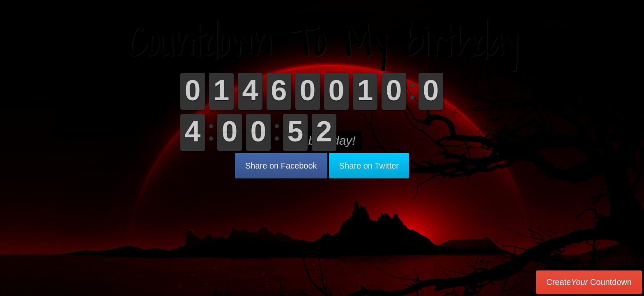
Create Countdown (589, 282)
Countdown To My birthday (322, 41)
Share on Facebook (281, 166)
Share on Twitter (369, 166)
